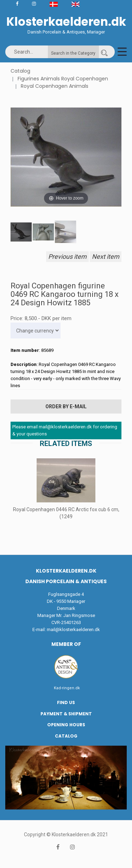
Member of (66, 644)
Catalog (20, 71)
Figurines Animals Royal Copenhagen (63, 79)
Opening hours (66, 725)
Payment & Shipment (66, 714)
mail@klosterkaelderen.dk (73, 629)
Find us (66, 702)
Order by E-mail (66, 407)
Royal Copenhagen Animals (55, 86)
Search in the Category (73, 53)
